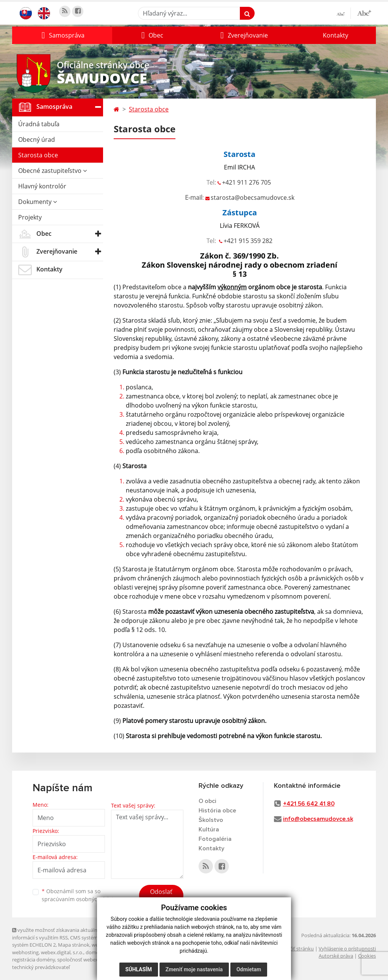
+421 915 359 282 (248, 241)
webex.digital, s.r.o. (62, 952)
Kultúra (209, 829)
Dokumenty (38, 202)
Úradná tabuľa (39, 124)
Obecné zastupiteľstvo (52, 171)
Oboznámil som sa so (80, 895)
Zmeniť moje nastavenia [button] (194, 969)
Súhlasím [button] (139, 969)
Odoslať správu (161, 896)
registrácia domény (34, 960)
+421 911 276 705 (246, 182)
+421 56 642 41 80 (309, 804)
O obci (207, 801)
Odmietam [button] (249, 969)
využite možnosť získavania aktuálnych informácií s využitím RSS (59, 934)
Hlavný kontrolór (42, 186)
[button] (62, 35)
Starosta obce (38, 155)
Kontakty (336, 35)
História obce (217, 811)
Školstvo (211, 820)
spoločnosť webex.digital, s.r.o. (92, 960)
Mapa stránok (74, 945)
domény (95, 952)
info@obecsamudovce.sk (318, 819)
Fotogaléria (215, 839)
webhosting (25, 952)
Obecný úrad (37, 140)
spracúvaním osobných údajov (80, 899)
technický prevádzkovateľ (41, 967)
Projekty (30, 217)
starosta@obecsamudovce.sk (253, 198)
